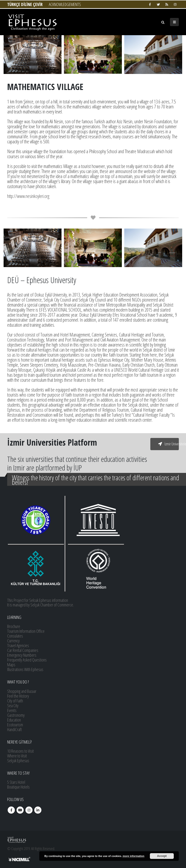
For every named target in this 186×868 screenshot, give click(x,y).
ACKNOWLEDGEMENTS (65, 4)
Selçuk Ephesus (18, 761)
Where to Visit (17, 756)
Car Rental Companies (23, 650)
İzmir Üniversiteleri (169, 444)
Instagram (29, 810)
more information (133, 856)
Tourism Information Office (26, 631)
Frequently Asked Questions (27, 660)
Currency (13, 641)
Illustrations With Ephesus (25, 669)
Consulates (15, 636)
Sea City (13, 706)
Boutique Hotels (18, 787)
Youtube (20, 810)
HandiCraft (14, 729)
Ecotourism (15, 725)
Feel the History (18, 696)
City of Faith (15, 701)
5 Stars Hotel (16, 782)
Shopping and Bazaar (22, 691)
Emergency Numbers (22, 655)
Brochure (14, 626)
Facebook (11, 810)
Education (14, 720)
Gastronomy (16, 715)
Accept (162, 856)
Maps (11, 665)
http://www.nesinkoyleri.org (28, 196)
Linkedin (38, 810)
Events (12, 710)
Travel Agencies (18, 645)
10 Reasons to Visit (20, 751)
